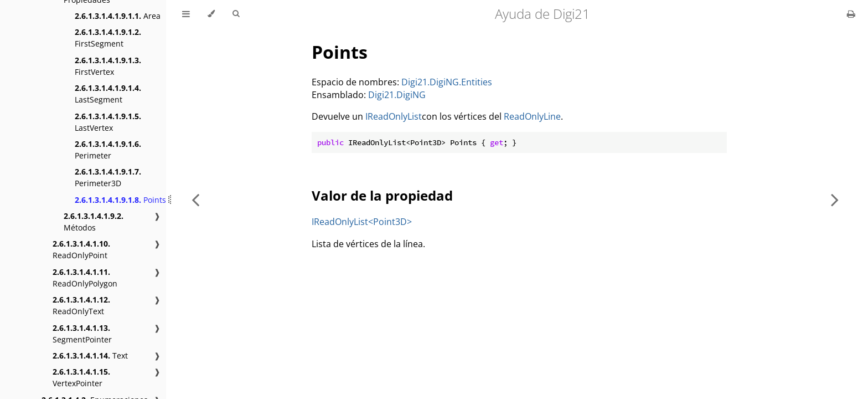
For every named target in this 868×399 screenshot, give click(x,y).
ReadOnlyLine (532, 116)
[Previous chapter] (195, 199)
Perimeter (108, 150)
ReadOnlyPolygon (85, 278)
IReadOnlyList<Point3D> (362, 222)
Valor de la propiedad (382, 195)
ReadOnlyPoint (81, 249)
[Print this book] (851, 14)
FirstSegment (108, 38)
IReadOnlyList (394, 116)
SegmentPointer (82, 334)
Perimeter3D (108, 177)
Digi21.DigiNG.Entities (447, 82)
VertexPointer (81, 377)
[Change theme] (211, 14)
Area (118, 16)
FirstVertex (108, 66)
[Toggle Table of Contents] (186, 14)
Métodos (94, 222)
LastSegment (108, 94)
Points (120, 200)
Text (90, 355)
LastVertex (108, 122)
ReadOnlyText (81, 305)
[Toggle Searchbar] (236, 14)
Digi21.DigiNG (397, 95)
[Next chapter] (835, 199)
